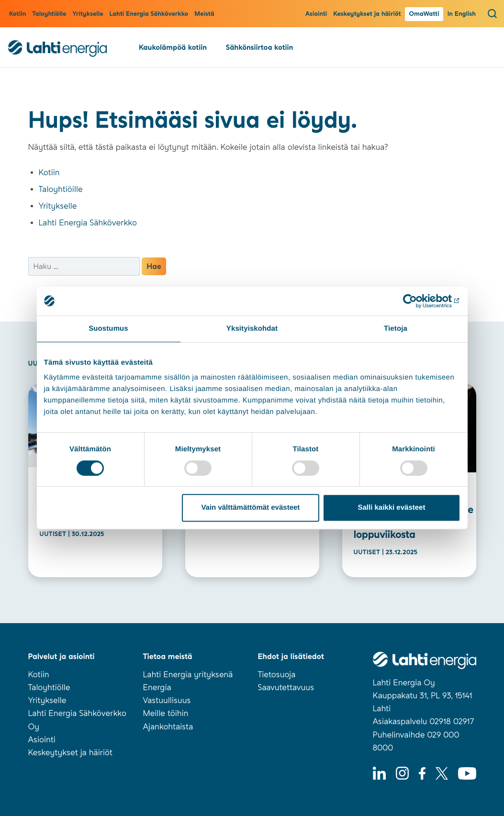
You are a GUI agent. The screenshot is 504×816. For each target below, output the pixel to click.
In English (462, 14)
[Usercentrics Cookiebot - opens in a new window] (419, 301)
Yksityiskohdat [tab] (252, 329)
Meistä (204, 14)
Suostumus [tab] (108, 329)
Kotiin (17, 14)
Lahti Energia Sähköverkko (149, 14)
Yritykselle (88, 14)
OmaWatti (424, 14)
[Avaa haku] (492, 13)
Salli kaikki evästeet (391, 508)
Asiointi (316, 14)
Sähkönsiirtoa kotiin (259, 47)
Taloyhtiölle (49, 14)
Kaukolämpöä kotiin (173, 47)
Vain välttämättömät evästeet (250, 508)
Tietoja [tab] (396, 329)
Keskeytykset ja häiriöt (367, 14)
